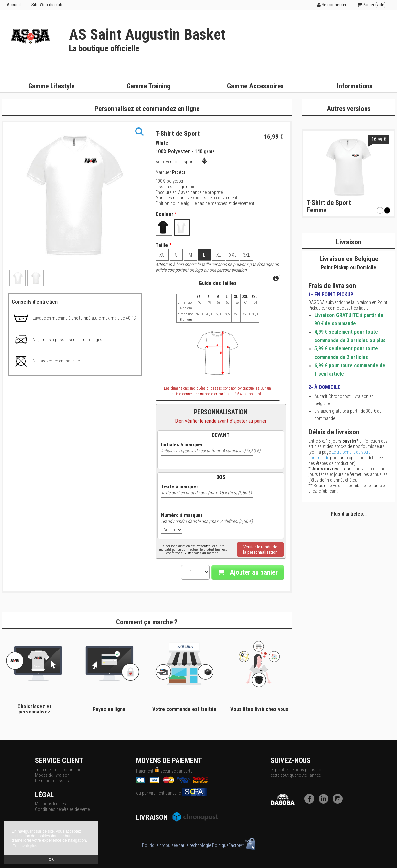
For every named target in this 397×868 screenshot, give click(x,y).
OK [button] (51, 859)
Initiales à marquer (182, 445)
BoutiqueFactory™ (234, 845)
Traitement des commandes (60, 770)
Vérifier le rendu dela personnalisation (260, 549)
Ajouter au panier (248, 572)
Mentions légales (51, 804)
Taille (164, 245)
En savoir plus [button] (25, 846)
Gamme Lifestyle (51, 86)
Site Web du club (47, 5)
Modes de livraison (52, 775)
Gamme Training (149, 86)
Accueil (14, 5)
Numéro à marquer (182, 515)
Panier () (371, 5)
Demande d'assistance (56, 781)
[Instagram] (339, 802)
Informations (355, 86)
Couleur (166, 214)
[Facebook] (311, 802)
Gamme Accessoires (255, 86)
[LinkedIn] (325, 802)
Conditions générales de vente (62, 809)
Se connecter (332, 5)
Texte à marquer (180, 487)
